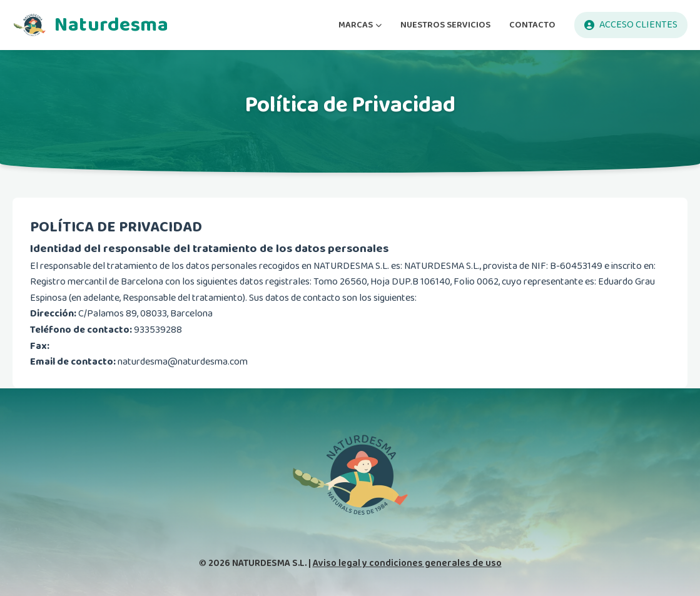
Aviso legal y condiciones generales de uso (407, 563)
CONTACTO (532, 25)
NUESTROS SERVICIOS (445, 25)
